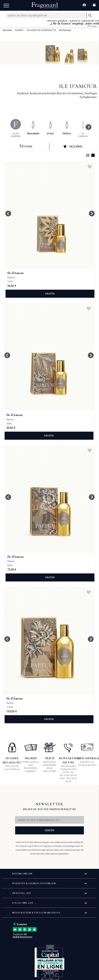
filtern (26, 146)
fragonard (33, 127)
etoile (50, 127)
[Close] (97, 23)
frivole (67, 127)
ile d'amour (83, 128)
